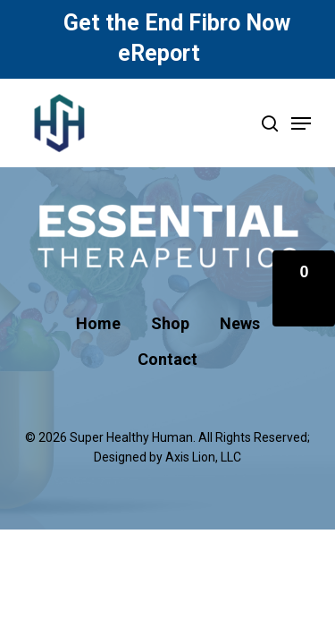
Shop (170, 323)
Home (98, 323)
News (240, 323)
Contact (167, 359)
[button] (304, 288)
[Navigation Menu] (301, 123)
